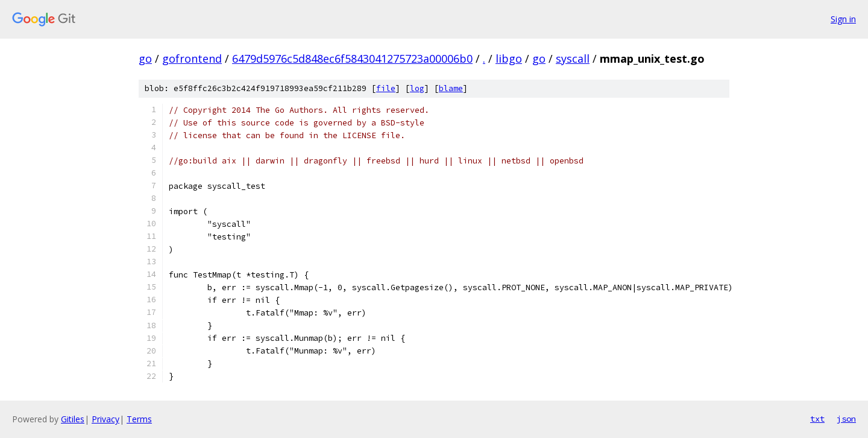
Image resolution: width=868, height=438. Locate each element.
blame (451, 88)
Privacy (105, 419)
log (417, 88)
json (846, 419)
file (386, 88)
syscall (573, 59)
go (145, 59)
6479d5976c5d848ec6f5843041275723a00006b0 (352, 59)
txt (817, 419)
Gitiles (73, 419)
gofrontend (192, 59)
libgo (509, 59)
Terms (139, 419)
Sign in (843, 19)
